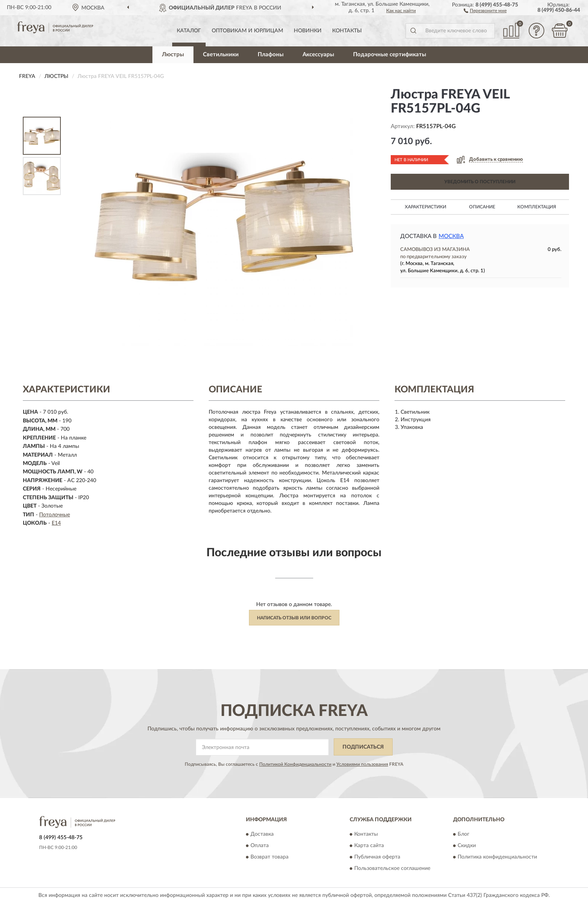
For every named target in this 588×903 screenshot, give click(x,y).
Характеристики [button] (426, 207)
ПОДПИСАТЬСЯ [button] (363, 747)
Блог (464, 835)
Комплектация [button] (537, 207)
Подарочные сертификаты (390, 55)
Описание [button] (482, 207)
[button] (485, 10)
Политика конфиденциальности (497, 857)
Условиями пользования (362, 764)
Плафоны (271, 55)
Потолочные (55, 515)
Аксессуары (318, 55)
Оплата (260, 846)
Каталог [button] (189, 31)
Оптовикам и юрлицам (247, 31)
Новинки (308, 31)
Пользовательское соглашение (392, 869)
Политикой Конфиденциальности (295, 764)
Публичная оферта (377, 857)
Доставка (262, 835)
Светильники (221, 55)
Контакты (347, 31)
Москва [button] (451, 236)
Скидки (467, 846)
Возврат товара (269, 857)
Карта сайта (369, 846)
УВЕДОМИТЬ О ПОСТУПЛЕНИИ (480, 182)
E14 (56, 523)
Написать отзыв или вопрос (294, 618)
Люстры (173, 55)
